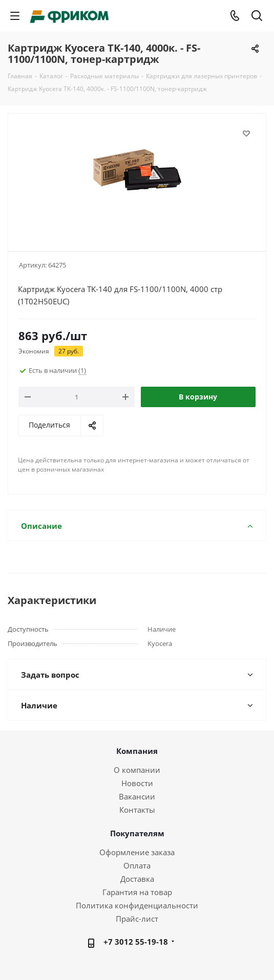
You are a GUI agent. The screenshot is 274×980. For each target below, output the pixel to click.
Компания (137, 751)
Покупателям (137, 833)
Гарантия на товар (137, 892)
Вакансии (137, 796)
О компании (137, 770)
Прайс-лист (137, 919)
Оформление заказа (137, 852)
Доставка (137, 879)
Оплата (137, 865)
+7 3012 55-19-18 (136, 942)
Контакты (137, 810)
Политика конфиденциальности (137, 905)
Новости (137, 783)
